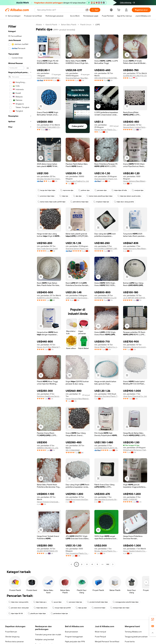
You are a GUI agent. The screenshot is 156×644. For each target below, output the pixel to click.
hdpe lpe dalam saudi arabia (129, 196)
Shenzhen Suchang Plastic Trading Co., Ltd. (106, 396)
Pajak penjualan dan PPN (75, 642)
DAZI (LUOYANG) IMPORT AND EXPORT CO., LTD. (49, 78)
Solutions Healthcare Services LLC (49, 396)
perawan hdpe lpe (74, 602)
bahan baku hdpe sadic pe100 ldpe (51, 202)
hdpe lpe (64, 196)
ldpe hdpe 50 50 (16, 613)
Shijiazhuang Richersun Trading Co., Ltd (135, 450)
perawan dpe (101, 190)
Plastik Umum (86, 25)
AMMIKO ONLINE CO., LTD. (48, 448)
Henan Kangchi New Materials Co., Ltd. (78, 399)
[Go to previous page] (71, 564)
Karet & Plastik (51, 25)
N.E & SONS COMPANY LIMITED (106, 249)
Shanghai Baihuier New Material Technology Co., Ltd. (78, 78)
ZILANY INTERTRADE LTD (47, 551)
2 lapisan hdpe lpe (101, 202)
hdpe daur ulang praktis (124, 202)
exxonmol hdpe (98, 608)
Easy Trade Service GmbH (47, 249)
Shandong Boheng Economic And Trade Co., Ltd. (135, 347)
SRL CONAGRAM (73, 450)
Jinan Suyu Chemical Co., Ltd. (135, 396)
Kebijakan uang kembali (44, 639)
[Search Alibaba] (60, 10)
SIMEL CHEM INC (130, 499)
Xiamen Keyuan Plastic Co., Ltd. (106, 130)
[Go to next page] (113, 564)
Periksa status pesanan (14, 642)
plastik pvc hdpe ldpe (37, 613)
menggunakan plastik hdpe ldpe (126, 602)
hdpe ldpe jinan (40, 608)
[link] (153, 619)
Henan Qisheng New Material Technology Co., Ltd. (135, 181)
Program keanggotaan (74, 637)
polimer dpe (84, 190)
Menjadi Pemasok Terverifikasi (107, 642)
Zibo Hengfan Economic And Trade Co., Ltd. (106, 499)
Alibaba (39, 25)
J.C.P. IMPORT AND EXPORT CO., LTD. (135, 298)
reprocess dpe (67, 190)
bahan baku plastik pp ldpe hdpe (99, 196)
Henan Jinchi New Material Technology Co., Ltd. (49, 347)
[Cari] (95, 10)
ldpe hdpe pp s (40, 602)
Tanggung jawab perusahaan (136, 637)
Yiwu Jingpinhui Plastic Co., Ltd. (78, 553)
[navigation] (20, 295)
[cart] (119, 10)
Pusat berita (130, 642)
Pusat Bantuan (11, 632)
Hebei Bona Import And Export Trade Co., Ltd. (78, 499)
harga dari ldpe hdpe (46, 190)
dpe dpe (77, 196)
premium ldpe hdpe (46, 196)
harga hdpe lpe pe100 (61, 608)
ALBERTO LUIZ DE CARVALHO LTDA (49, 298)
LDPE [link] (98, 25)
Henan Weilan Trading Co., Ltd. (106, 347)
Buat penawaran (71, 632)
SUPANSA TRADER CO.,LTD (105, 298)
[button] (87, 10)
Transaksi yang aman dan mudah (48, 635)
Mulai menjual (100, 632)
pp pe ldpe (56, 602)
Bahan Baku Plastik (69, 25)
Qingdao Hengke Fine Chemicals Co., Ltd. (49, 179)
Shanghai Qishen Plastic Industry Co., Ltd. (106, 179)
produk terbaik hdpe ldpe (97, 602)
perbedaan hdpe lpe (59, 613)
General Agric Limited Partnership (135, 127)
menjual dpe (138, 190)
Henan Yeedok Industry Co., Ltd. (135, 551)
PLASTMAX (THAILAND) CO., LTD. (49, 127)
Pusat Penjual (100, 637)
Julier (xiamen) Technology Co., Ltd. (78, 298)
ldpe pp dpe (81, 608)
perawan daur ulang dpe (19, 608)
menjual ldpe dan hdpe (120, 608)
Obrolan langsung (12, 637)
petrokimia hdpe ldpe (79, 202)
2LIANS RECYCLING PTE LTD (135, 76)
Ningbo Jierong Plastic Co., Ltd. (106, 551)
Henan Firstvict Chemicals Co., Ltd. (49, 502)
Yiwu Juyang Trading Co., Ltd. (77, 181)
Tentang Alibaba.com (133, 632)
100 (108, 564)
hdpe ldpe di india (119, 190)
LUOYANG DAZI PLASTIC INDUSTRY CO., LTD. (106, 448)
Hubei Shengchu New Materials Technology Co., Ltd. (135, 249)
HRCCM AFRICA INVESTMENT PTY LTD (106, 78)
